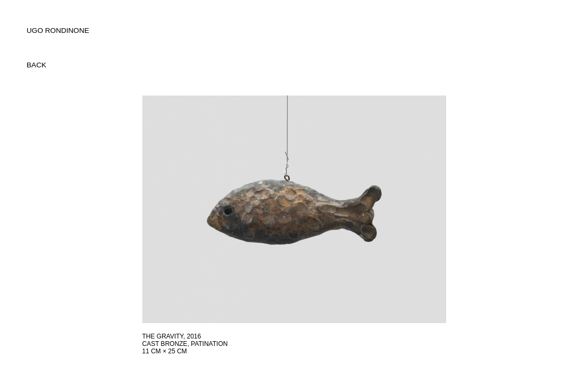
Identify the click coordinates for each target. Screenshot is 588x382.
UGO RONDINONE (58, 31)
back (36, 65)
